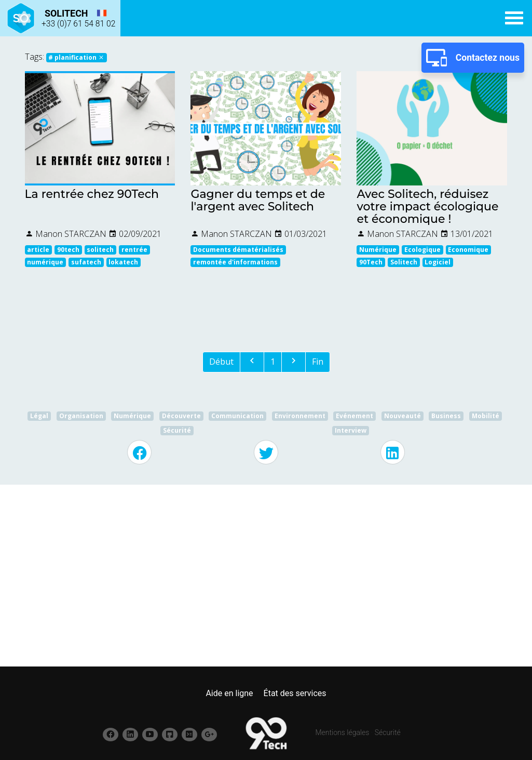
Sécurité (388, 732)
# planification (76, 57)
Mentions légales (343, 732)
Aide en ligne (229, 693)
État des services (295, 693)
